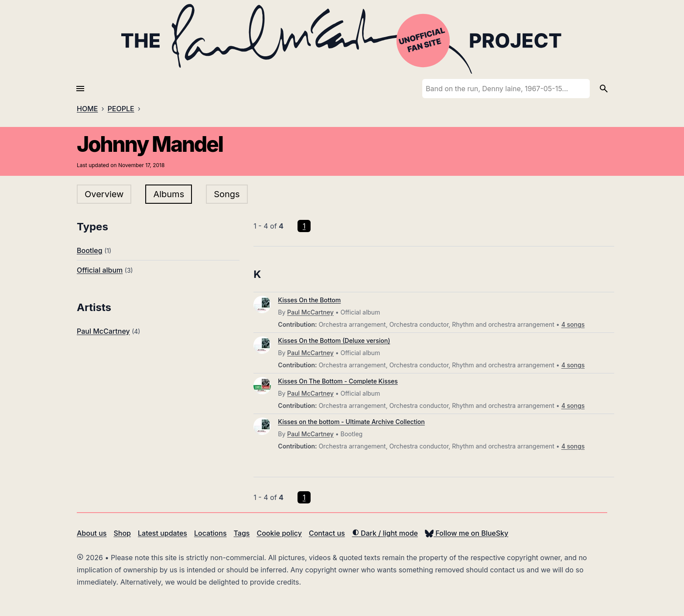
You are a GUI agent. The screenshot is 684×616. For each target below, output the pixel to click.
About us (92, 533)
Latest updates (162, 533)
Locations (210, 533)
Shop (122, 533)
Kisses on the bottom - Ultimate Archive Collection (351, 422)
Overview (104, 194)
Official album (100, 270)
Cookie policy (279, 533)
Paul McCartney (103, 331)
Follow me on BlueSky (467, 533)
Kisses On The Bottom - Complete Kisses (338, 381)
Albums (169, 194)
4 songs (573, 324)
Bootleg (90, 250)
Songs (227, 194)
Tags (242, 533)
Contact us (327, 533)
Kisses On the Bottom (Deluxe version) (334, 341)
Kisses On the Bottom (309, 300)
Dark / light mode (385, 533)
